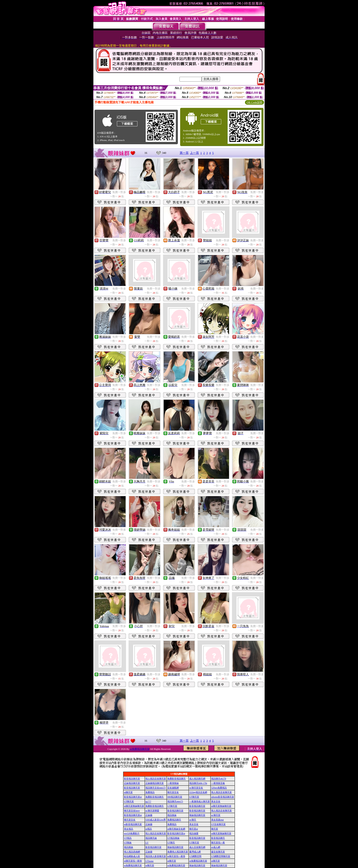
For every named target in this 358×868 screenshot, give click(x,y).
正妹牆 (149, 815)
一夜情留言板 (218, 783)
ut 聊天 (193, 820)
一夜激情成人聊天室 (200, 801)
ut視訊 (149, 829)
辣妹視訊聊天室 (197, 815)
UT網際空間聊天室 (221, 856)
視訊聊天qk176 (219, 779)
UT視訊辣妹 (173, 838)
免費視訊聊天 (174, 820)
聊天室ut (194, 829)
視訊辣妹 (172, 815)
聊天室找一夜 (218, 843)
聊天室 (215, 829)
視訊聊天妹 (151, 838)
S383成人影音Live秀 (156, 820)
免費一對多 (119, 192)
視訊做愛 (194, 833)
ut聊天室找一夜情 (176, 856)
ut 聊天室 (216, 815)
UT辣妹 (128, 843)
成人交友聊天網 (197, 847)
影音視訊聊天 (218, 838)
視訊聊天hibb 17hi (198, 783)
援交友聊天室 (218, 852)
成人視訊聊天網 (197, 779)
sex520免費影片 (132, 833)
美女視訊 (129, 829)
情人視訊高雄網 (132, 852)
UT (147, 843)
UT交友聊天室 (218, 824)
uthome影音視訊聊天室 (223, 797)
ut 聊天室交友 (196, 788)
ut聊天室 (128, 792)
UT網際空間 (195, 856)
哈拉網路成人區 (132, 856)
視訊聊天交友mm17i (155, 788)
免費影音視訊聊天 (176, 779)
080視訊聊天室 (175, 797)
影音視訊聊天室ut (133, 797)
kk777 (148, 802)
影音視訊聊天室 (132, 779)
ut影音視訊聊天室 (133, 824)
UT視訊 (128, 838)
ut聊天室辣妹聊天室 (134, 806)
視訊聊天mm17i (175, 801)
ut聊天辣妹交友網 (176, 829)
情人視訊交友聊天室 (156, 779)
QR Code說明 (254, 102)
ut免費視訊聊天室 (140, 749)
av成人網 (216, 847)
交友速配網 (173, 788)
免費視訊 (150, 792)
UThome (150, 861)
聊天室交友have (132, 811)
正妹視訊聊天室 (132, 783)
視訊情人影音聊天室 (156, 856)
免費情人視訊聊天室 (178, 852)
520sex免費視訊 (219, 788)
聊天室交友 (173, 792)
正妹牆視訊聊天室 (155, 783)
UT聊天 (171, 843)
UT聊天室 (194, 797)
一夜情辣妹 (173, 783)
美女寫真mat (217, 820)
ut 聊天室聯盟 (152, 811)
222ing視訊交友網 (198, 792)
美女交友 (216, 801)
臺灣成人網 (195, 852)
